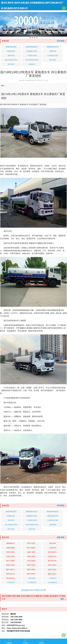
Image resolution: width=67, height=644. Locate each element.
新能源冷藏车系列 (53, 516)
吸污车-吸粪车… (32, 548)
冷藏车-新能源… (11, 548)
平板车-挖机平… (53, 565)
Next (65, 24)
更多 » (63, 599)
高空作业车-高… (11, 574)
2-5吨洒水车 (53, 578)
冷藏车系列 (53, 51)
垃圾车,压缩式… (11, 556)
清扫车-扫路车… (32, 543)
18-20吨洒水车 (53, 583)
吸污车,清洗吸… (11, 561)
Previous (2, 24)
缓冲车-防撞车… (11, 552)
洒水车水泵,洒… (53, 561)
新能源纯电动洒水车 (32, 47)
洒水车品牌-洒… (53, 552)
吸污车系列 (11, 64)
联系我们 (42, 641)
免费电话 (9, 641)
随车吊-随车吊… (11, 570)
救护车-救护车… (32, 574)
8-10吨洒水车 (11, 583)
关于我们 (25, 641)
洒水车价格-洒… (11, 578)
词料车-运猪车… (32, 565)
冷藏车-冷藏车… (32, 552)
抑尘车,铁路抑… (32, 561)
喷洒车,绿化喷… (11, 565)
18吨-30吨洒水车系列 (32, 60)
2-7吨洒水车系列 (32, 56)
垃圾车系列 (32, 64)
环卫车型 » (61, 41)
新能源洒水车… (11, 543)
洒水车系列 (11, 56)
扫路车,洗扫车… (32, 556)
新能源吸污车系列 (32, 51)
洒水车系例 (32, 578)
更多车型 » (61, 537)
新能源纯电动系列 (11, 47)
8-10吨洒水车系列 (53, 56)
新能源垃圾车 (11, 51)
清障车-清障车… (32, 570)
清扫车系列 (53, 60)
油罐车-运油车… (53, 570)
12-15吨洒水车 (32, 583)
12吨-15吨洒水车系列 (11, 60)
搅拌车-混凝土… (53, 574)
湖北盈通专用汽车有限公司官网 (33, 590)
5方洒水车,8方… (53, 556)
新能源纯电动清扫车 (53, 47)
